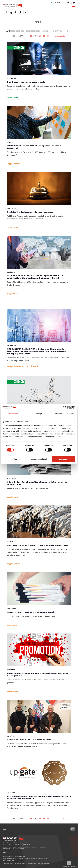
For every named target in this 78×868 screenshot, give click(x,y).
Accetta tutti (63, 459)
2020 (43, 31)
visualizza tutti (61, 36)
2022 (33, 31)
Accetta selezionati (39, 459)
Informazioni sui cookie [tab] (64, 414)
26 (31, 36)
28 (40, 36)
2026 (13, 31)
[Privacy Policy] (9, 863)
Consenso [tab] (14, 414)
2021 (38, 31)
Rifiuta (15, 459)
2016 (62, 31)
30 (48, 36)
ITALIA (59, 3)
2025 (18, 31)
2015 (66, 31)
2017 (57, 31)
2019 (48, 31)
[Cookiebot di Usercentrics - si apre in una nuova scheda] (65, 407)
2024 (23, 31)
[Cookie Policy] (21, 863)
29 (44, 36)
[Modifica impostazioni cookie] (38, 863)
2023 (28, 31)
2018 (52, 31)
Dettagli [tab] (39, 414)
